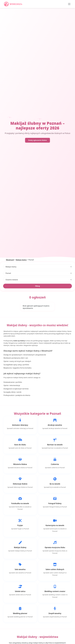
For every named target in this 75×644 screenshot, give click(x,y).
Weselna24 (10, 260)
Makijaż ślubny (21, 260)
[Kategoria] (37, 267)
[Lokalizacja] (37, 273)
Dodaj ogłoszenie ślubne (37, 140)
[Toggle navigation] (69, 4)
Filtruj (37, 286)
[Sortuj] (37, 280)
